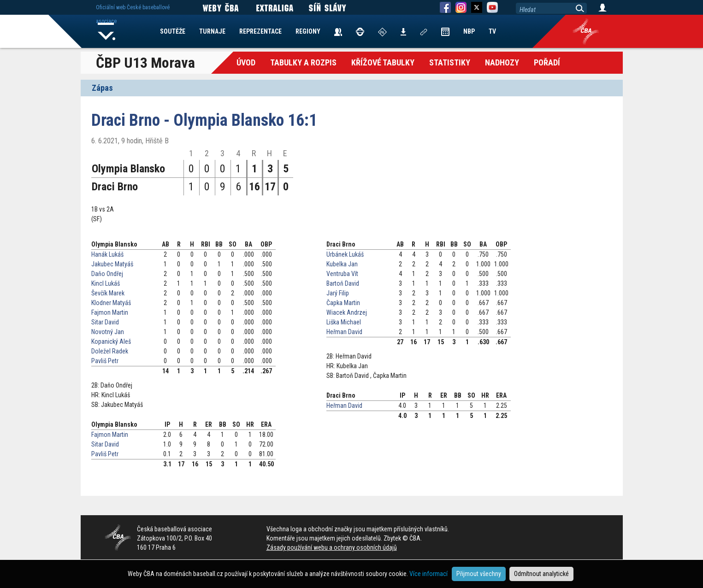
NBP (469, 31)
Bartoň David (343, 283)
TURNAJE (212, 31)
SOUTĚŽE (173, 31)
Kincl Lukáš (106, 283)
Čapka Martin (343, 303)
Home (107, 31)
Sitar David (105, 322)
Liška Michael (344, 322)
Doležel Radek (110, 351)
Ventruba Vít (342, 274)
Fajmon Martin (110, 312)
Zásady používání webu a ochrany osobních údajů (332, 547)
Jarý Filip (338, 293)
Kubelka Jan (342, 264)
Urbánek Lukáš (345, 254)
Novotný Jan (108, 332)
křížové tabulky (383, 62)
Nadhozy (502, 62)
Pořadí (547, 62)
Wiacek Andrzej (347, 312)
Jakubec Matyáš (112, 264)
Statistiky (450, 62)
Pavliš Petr (105, 361)
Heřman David (344, 332)
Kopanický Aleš (111, 341)
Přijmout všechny (479, 574)
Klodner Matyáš (111, 303)
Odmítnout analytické (541, 574)
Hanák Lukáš (107, 254)
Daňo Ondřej (107, 274)
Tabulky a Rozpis (303, 62)
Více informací (428, 574)
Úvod (246, 62)
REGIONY (308, 31)
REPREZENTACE (260, 31)
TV (492, 31)
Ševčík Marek (108, 293)
